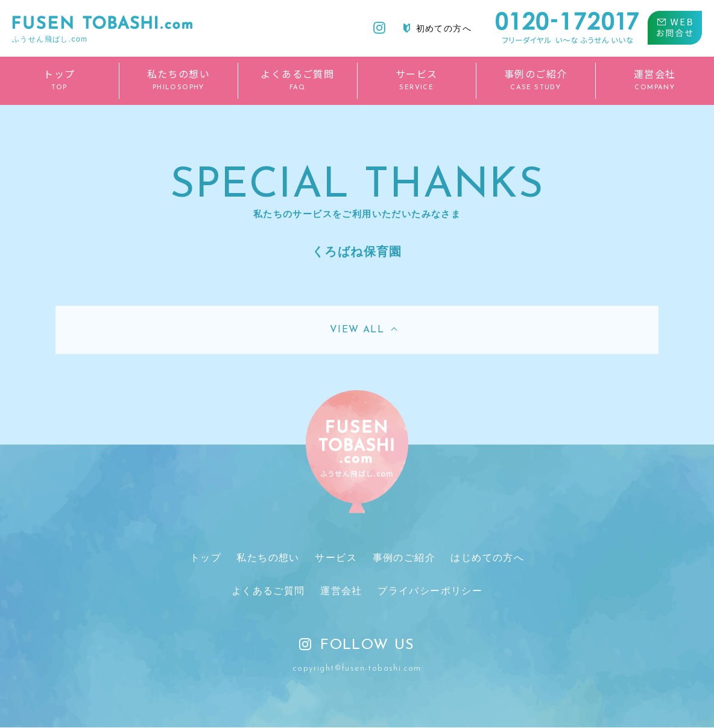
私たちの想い (268, 558)
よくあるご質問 (268, 591)
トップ (206, 558)
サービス (336, 558)
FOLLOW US (357, 646)
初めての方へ (438, 28)
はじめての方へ (487, 558)
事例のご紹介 (403, 558)
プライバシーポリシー (430, 591)
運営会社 (341, 591)
